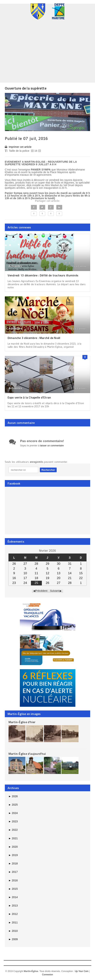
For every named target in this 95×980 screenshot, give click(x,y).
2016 (13, 880)
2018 (13, 863)
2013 (13, 906)
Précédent (41, 591)
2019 (13, 855)
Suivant (54, 591)
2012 (13, 914)
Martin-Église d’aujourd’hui (27, 754)
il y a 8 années (77, 388)
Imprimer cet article (18, 147)
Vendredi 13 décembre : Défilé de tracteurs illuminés (43, 275)
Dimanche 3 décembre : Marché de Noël (34, 338)
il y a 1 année (77, 266)
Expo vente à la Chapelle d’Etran (29, 397)
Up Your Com (82, 971)
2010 (13, 931)
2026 (13, 796)
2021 (13, 838)
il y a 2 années (77, 329)
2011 (13, 922)
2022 (13, 830)
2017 (13, 872)
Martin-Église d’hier (22, 722)
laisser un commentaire (52, 446)
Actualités (15, 266)
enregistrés (37, 462)
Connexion (47, 975)
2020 (13, 847)
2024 (13, 813)
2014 (13, 897)
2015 (13, 889)
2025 (13, 805)
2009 (13, 939)
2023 (13, 821)
